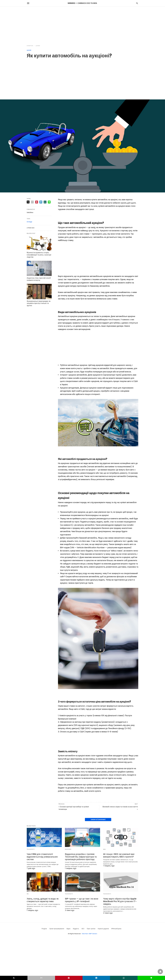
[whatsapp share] (45, 202)
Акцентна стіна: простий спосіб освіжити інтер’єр (39, 279)
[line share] (49, 202)
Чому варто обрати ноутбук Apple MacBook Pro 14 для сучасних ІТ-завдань (120, 901)
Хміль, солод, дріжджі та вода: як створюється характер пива (43, 900)
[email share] (32, 202)
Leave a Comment (98, 819)
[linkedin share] (41, 202)
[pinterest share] (37, 202)
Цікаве (38, 46)
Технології (31, 849)
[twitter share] (28, 202)
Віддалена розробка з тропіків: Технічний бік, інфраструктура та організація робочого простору (81, 857)
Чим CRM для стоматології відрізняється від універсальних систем (42, 857)
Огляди (29, 222)
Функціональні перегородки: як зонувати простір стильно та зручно (39, 303)
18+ (28, 894)
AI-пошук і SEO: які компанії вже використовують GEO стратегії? (119, 855)
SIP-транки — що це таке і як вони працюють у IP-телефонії (82, 900)
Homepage (30, 46)
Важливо (68, 849)
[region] (82, 24)
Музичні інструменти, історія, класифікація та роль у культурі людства (39, 255)
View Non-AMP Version (89, 934)
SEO (104, 849)
